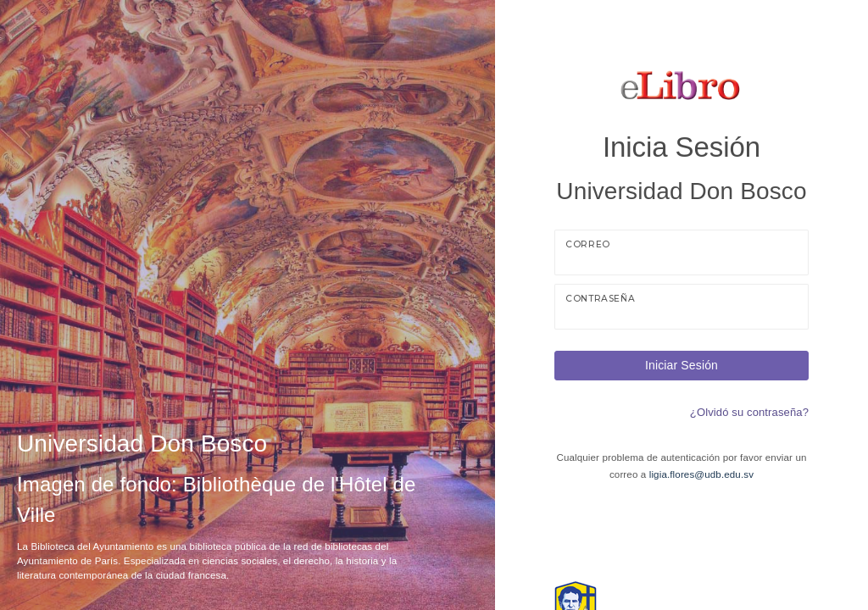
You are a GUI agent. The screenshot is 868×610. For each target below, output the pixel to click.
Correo (588, 244)
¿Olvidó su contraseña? (749, 412)
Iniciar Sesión (682, 365)
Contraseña (600, 299)
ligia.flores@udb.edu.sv (701, 474)
